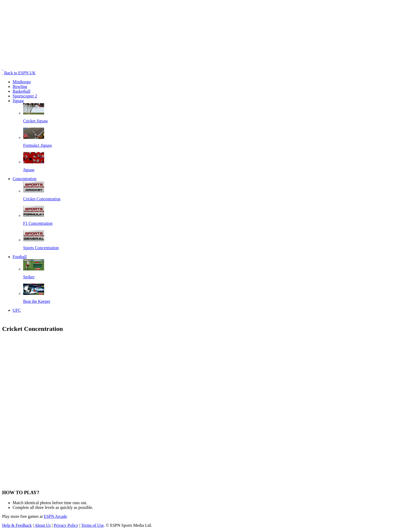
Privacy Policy (66, 525)
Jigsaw (18, 101)
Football (20, 257)
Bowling (20, 87)
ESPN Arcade (55, 516)
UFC (17, 310)
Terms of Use (92, 525)
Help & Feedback (17, 525)
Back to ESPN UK (20, 73)
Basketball (22, 91)
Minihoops (22, 82)
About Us (43, 525)
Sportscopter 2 (25, 96)
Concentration (25, 179)
